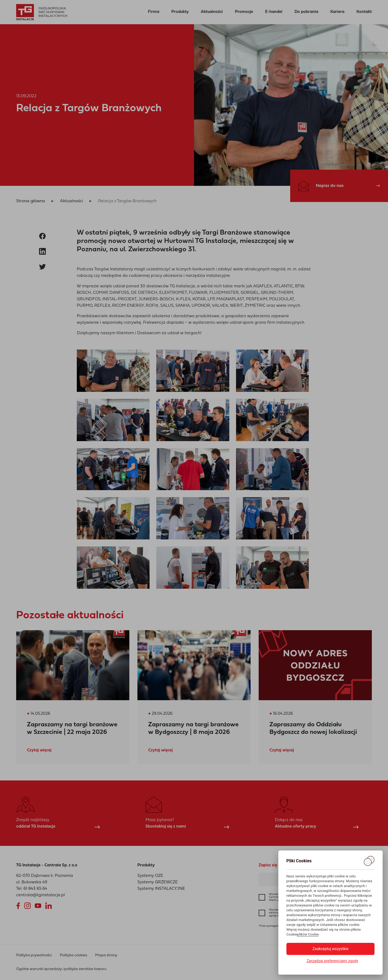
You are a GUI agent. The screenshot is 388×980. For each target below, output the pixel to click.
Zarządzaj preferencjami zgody (332, 961)
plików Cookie (308, 934)
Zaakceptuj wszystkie (330, 949)
